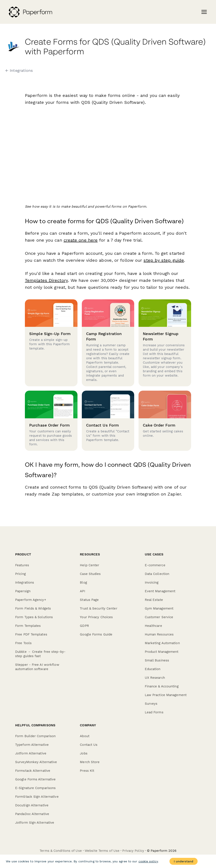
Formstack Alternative (33, 771)
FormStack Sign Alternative (37, 797)
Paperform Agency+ (31, 600)
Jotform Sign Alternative (35, 823)
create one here (81, 240)
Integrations (25, 582)
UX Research (155, 678)
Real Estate (154, 600)
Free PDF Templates (31, 634)
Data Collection (157, 574)
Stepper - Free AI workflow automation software (37, 667)
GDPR (84, 626)
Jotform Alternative (31, 753)
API (82, 591)
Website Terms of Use (102, 851)
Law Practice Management (166, 695)
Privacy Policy (133, 851)
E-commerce (155, 565)
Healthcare (153, 626)
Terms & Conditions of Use (61, 851)
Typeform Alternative (32, 745)
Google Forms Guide (96, 634)
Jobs (84, 753)
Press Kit (87, 771)
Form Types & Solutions (34, 617)
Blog (83, 582)
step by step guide (164, 260)
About (85, 736)
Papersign (23, 591)
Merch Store (90, 762)
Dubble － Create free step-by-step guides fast (40, 654)
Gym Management (159, 608)
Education (153, 669)
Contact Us (89, 745)
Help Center (89, 565)
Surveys (151, 704)
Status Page (89, 600)
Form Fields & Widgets (33, 608)
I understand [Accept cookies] (184, 861)
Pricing (20, 574)
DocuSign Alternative (32, 805)
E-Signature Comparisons (35, 788)
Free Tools (23, 643)
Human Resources (159, 634)
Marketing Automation (162, 643)
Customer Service (159, 617)
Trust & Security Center (98, 608)
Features (22, 565)
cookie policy (148, 861)
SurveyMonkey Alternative (36, 762)
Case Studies (90, 574)
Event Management (160, 591)
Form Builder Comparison (35, 736)
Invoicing (152, 582)
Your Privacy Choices (96, 617)
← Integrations (19, 71)
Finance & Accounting (162, 686)
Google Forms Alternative (35, 779)
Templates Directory (46, 280)
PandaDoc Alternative (32, 814)
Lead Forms (154, 712)
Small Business (157, 660)
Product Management (162, 652)
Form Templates (28, 626)
